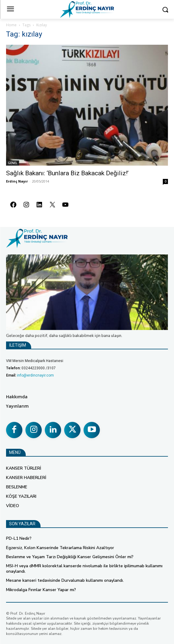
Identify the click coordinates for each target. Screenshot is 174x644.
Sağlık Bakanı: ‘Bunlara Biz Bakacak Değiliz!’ (67, 173)
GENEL (13, 163)
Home (11, 25)
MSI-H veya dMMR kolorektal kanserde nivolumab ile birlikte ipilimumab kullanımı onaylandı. (84, 569)
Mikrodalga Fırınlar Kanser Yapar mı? (41, 590)
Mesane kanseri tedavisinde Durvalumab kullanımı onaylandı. (65, 580)
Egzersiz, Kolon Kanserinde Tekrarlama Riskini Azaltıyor (60, 548)
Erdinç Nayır (17, 181)
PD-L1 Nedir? (19, 538)
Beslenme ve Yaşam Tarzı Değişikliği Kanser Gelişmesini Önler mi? (70, 557)
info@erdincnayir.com (35, 375)
